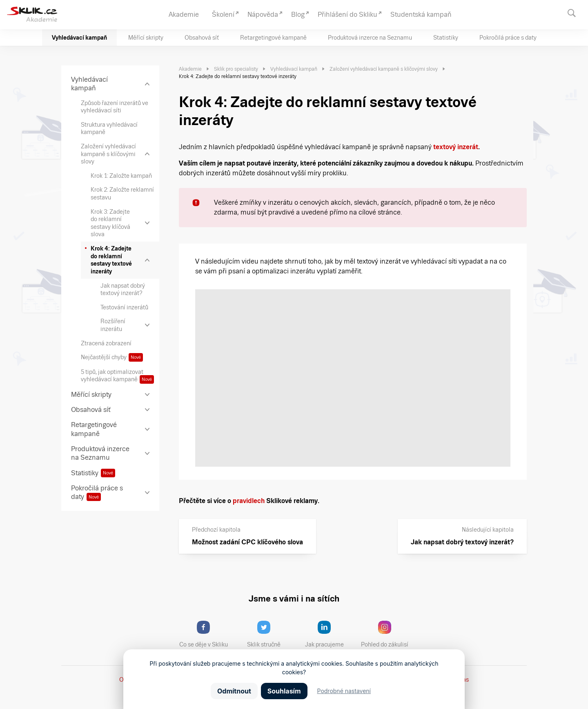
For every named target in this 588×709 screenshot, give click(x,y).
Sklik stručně (270, 634)
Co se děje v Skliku (206, 634)
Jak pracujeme (330, 634)
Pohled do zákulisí (388, 634)
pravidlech (249, 501)
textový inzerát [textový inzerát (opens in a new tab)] (456, 147)
